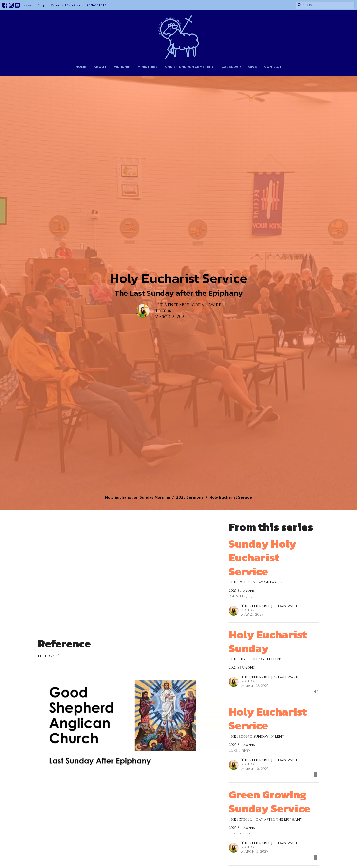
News (27, 5)
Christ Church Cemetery (189, 66)
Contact (273, 66)
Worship (122, 66)
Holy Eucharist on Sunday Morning (138, 497)
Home (81, 66)
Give (253, 66)
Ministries (148, 66)
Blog (41, 5)
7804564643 (96, 5)
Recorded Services (65, 5)
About (100, 66)
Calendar (231, 66)
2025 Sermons (190, 497)
